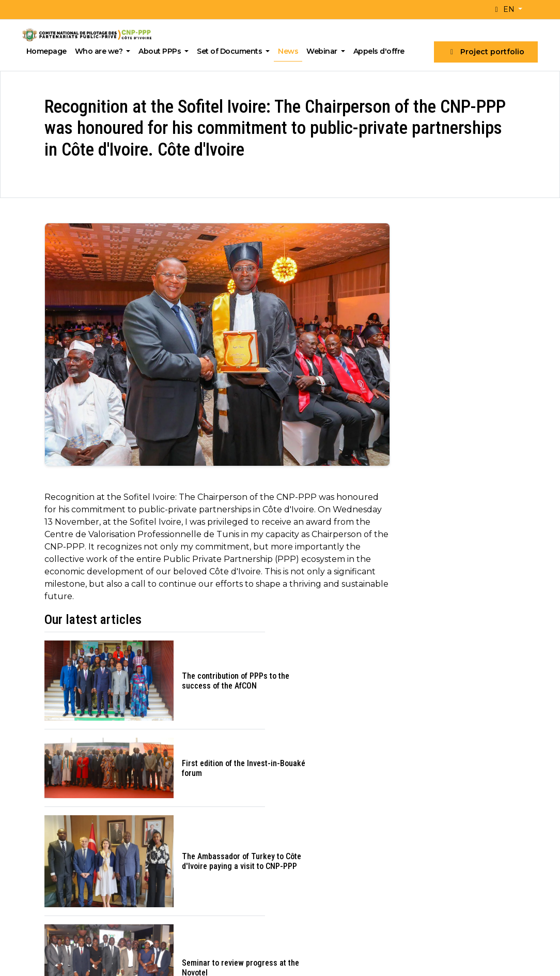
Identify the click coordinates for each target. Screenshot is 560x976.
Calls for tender (318, 847)
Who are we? (102, 51)
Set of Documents (234, 51)
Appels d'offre (382, 51)
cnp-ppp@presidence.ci (80, 886)
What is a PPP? (447, 817)
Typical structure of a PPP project (466, 835)
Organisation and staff (204, 853)
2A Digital (246, 959)
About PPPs (164, 51)
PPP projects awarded (332, 832)
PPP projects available (332, 817)
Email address (343, 674)
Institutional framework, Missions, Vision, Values (207, 835)
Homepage (49, 51)
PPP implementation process (472, 853)
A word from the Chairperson (217, 817)
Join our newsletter (374, 723)
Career (175, 868)
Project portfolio (484, 52)
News (291, 51)
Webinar (326, 51)
